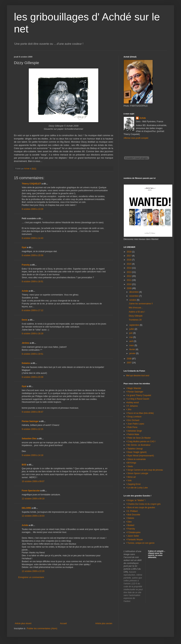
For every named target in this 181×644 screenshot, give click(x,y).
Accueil (63, 623)
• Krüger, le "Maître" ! (136, 500)
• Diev (129, 522)
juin (131, 333)
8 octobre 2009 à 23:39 (32, 377)
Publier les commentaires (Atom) (42, 629)
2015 (129, 264)
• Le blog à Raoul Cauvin (138, 399)
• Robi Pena (132, 427)
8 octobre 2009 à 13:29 (32, 209)
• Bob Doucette (133, 515)
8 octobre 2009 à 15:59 (32, 255)
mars (132, 345)
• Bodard (130, 525)
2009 (129, 288)
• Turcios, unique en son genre (140, 543)
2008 (129, 359)
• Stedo (130, 466)
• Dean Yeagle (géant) (136, 452)
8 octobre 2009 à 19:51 (32, 354)
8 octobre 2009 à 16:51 (32, 282)
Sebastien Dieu (29, 439)
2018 (129, 252)
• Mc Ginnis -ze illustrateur (138, 445)
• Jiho (129, 409)
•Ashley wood (132, 403)
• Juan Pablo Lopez (135, 424)
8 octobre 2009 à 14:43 (32, 238)
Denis (25, 320)
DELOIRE (26, 508)
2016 (129, 260)
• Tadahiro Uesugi (134, 449)
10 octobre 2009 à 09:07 (33, 481)
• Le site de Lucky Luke (137, 488)
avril (131, 341)
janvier (133, 353)
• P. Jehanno (132, 406)
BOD (24, 465)
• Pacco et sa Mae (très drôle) (140, 413)
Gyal (24, 247)
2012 (129, 276)
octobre (133, 300)
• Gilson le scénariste (136, 459)
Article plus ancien (104, 623)
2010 (129, 284)
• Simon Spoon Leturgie (137, 473)
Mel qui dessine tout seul (138, 376)
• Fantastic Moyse (134, 540)
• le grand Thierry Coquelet (139, 395)
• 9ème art (131, 477)
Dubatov (26, 363)
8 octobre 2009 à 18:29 (32, 334)
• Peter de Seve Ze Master (138, 438)
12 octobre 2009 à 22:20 (33, 571)
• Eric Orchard (133, 420)
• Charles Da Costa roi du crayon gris (143, 504)
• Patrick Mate (133, 434)
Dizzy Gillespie (136, 316)
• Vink (129, 481)
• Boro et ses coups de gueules (141, 508)
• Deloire (130, 518)
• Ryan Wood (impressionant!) (140, 456)
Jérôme (25, 343)
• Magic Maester (134, 388)
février (133, 349)
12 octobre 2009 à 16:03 (33, 516)
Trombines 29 (135, 320)
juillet (132, 329)
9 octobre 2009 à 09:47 (32, 412)
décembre (134, 292)
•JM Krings (131, 463)
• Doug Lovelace (134, 417)
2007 (129, 363)
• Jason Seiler (133, 536)
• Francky (131, 529)
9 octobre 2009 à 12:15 (32, 429)
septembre (135, 325)
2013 (129, 272)
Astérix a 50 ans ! (137, 312)
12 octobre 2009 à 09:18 (33, 499)
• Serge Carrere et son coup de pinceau (145, 470)
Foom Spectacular (31, 491)
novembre (134, 296)
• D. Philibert (132, 511)
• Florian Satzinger (135, 392)
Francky (26, 265)
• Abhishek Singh (134, 431)
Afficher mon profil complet (136, 138)
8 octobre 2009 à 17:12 (32, 310)
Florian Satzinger (30, 421)
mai (131, 337)
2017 (129, 256)
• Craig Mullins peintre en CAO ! (141, 442)
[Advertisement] (64, 600)
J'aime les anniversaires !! (141, 304)
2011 (129, 280)
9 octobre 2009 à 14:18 (32, 455)
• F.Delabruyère (133, 532)
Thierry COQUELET (31, 184)
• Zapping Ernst (133, 484)
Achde (25, 291)
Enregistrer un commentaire (31, 577)
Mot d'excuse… (136, 308)
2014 (129, 268)
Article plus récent (23, 623)
